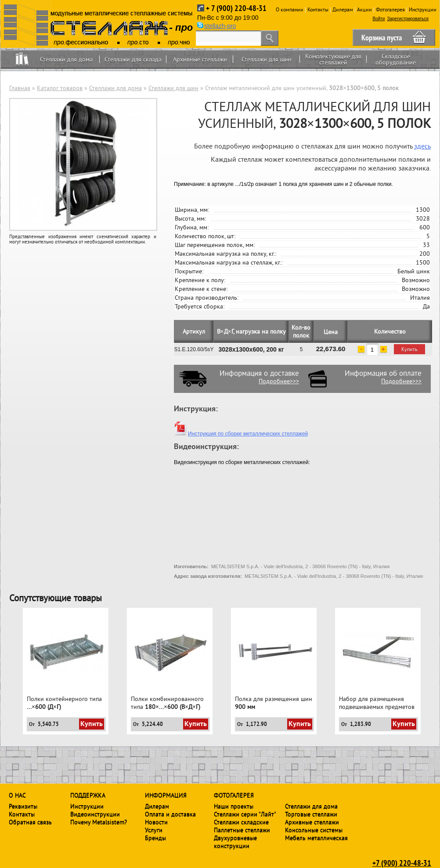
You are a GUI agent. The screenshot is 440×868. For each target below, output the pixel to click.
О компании (290, 9)
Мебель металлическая (316, 838)
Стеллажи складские (241, 822)
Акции (364, 9)
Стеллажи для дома (66, 59)
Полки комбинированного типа (167, 703)
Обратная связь (30, 822)
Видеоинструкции (95, 814)
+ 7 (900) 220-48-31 (236, 8)
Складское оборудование (396, 59)
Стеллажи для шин (267, 59)
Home (22, 59)
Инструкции (423, 9)
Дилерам (343, 9)
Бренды (155, 838)
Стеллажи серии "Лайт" (245, 814)
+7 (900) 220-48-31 (402, 863)
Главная (20, 88)
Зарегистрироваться (408, 19)
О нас (17, 795)
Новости (156, 822)
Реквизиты (23, 806)
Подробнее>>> (279, 381)
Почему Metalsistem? (99, 822)
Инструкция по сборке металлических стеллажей (241, 434)
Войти (379, 19)
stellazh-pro (220, 26)
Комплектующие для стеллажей (333, 59)
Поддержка (88, 795)
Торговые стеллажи (311, 814)
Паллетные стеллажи (242, 830)
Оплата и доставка (170, 814)
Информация (166, 795)
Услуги (154, 830)
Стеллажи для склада (133, 59)
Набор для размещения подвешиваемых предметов (377, 703)
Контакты (318, 9)
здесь (422, 146)
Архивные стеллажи (200, 59)
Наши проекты (234, 806)
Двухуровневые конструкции (235, 842)
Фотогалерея (390, 9)
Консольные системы (314, 830)
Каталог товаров (60, 88)
